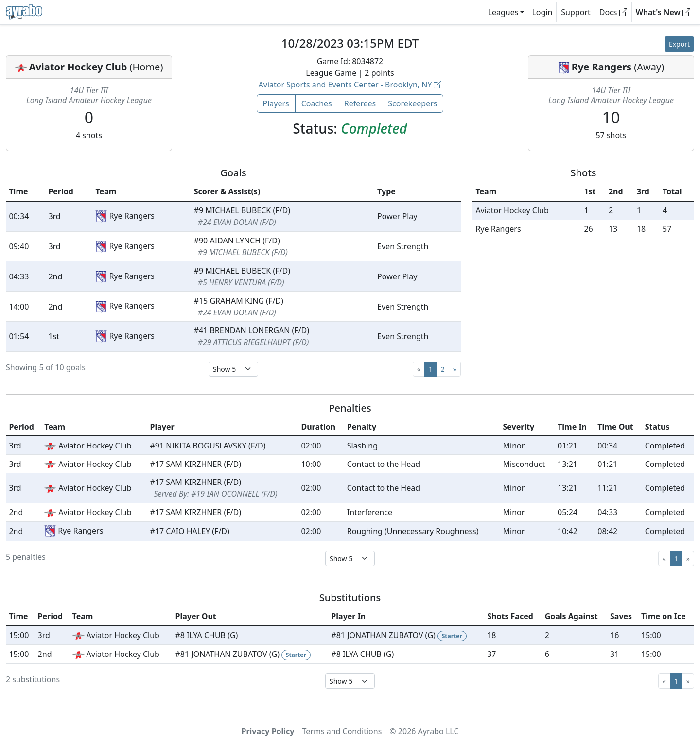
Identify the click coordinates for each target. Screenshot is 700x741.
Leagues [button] (503, 12)
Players (276, 103)
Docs (613, 12)
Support (576, 12)
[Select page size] (233, 369)
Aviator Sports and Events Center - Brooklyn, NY (350, 85)
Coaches (317, 103)
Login (542, 12)
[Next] (455, 369)
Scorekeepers (412, 103)
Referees (360, 103)
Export (679, 44)
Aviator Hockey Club (78, 67)
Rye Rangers (602, 67)
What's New (663, 12)
